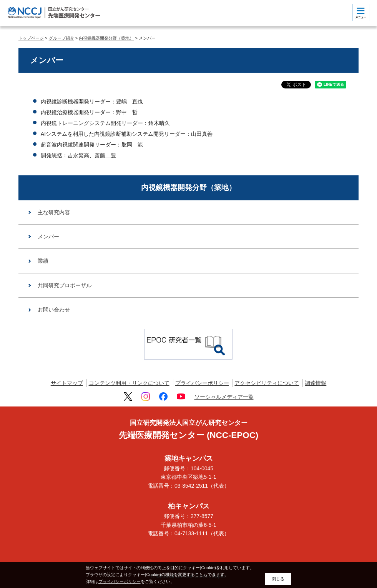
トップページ (31, 38)
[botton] (361, 12)
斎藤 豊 (105, 155)
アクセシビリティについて (267, 383)
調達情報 (316, 383)
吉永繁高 (78, 155)
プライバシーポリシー (202, 383)
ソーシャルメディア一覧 (224, 397)
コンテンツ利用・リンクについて (129, 383)
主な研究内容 (54, 212)
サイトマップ (67, 383)
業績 (43, 261)
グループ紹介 (61, 38)
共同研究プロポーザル (65, 285)
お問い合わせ (54, 310)
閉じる (278, 579)
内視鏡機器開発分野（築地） (106, 38)
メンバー (48, 237)
